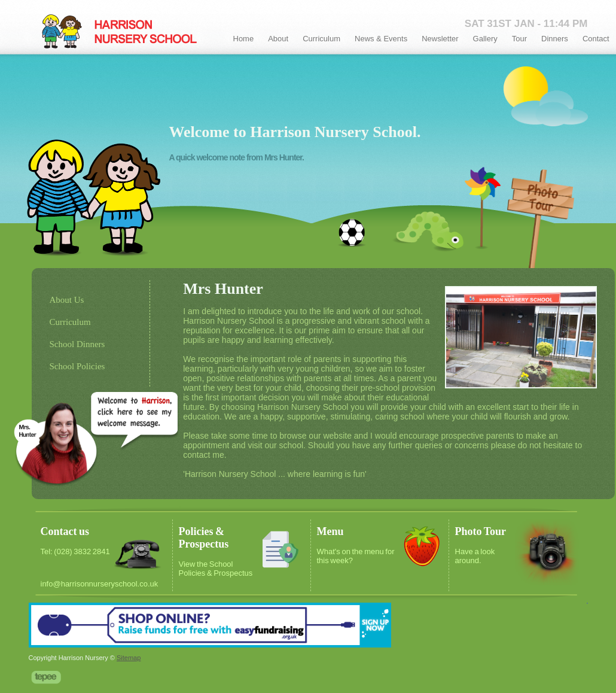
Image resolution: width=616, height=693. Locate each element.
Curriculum (321, 39)
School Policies (77, 366)
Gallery (485, 39)
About (278, 39)
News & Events (381, 39)
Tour (519, 39)
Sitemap (129, 658)
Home (244, 39)
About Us (67, 300)
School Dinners (77, 344)
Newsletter (440, 39)
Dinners (555, 39)
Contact (596, 39)
